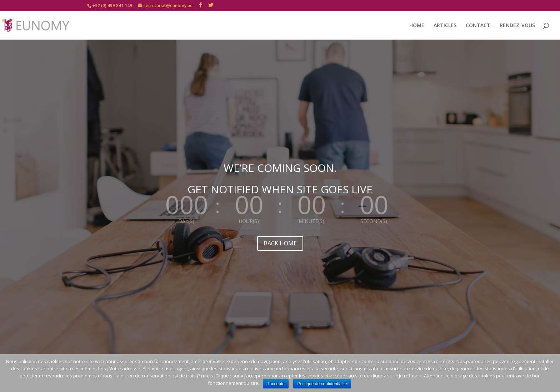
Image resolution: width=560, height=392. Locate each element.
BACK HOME (280, 243)
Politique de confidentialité (322, 384)
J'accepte (276, 384)
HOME (417, 26)
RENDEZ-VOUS (517, 26)
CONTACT (478, 26)
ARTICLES (445, 26)
